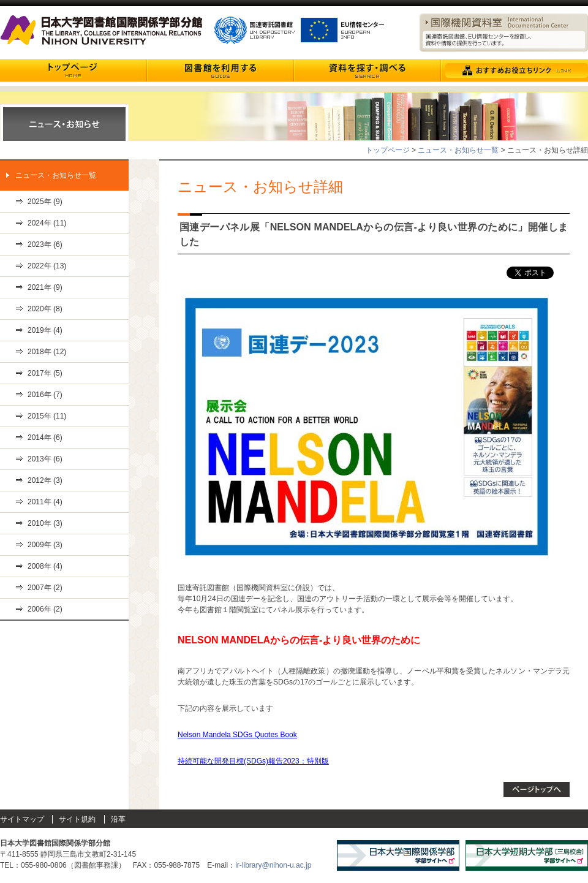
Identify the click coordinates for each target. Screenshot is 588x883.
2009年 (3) (45, 545)
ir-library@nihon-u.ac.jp (273, 865)
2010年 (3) (45, 523)
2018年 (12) (47, 352)
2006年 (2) (45, 609)
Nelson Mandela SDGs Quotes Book (237, 735)
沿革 (118, 819)
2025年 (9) (45, 202)
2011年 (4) (45, 502)
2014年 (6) (45, 438)
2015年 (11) (47, 416)
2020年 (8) (45, 309)
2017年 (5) (45, 373)
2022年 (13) (47, 266)
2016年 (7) (45, 395)
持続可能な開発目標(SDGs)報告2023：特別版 (253, 761)
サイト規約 (77, 819)
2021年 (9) (45, 287)
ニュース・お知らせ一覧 (458, 150)
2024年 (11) (47, 223)
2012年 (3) (45, 480)
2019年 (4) (45, 330)
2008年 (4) (45, 566)
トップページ (388, 150)
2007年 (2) (45, 588)
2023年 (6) (45, 244)
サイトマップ (22, 819)
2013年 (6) (45, 459)
